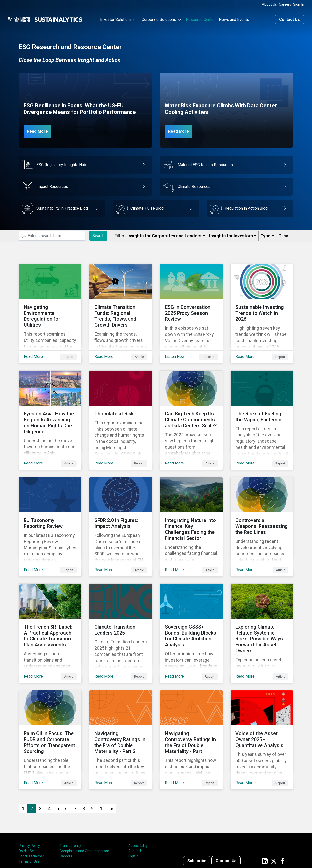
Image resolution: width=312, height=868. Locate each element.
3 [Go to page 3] (40, 767)
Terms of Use (29, 820)
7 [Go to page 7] (75, 767)
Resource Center (200, 18)
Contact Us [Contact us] (289, 18)
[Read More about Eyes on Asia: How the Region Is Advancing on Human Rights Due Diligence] (50, 407)
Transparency (70, 805)
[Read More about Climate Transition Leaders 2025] (121, 604)
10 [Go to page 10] (102, 767)
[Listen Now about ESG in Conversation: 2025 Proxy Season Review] (191, 308)
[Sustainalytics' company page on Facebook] (283, 820)
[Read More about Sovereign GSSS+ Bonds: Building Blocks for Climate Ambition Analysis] (191, 604)
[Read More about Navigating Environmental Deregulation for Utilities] (50, 308)
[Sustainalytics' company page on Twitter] (274, 820)
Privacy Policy (29, 805)
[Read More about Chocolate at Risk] (121, 407)
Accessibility (138, 805)
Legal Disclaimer (31, 815)
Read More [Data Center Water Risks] (181, 130)
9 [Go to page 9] (92, 767)
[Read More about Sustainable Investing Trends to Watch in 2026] (262, 308)
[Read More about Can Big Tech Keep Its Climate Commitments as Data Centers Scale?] (191, 407)
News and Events (234, 18)
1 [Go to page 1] (23, 767)
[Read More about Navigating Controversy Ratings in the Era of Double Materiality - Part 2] (121, 703)
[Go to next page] (112, 767)
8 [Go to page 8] (84, 767)
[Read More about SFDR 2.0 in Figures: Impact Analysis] (121, 505)
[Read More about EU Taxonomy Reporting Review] (50, 505)
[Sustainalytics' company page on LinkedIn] (265, 820)
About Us (269, 5)
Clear (283, 235)
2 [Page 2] (32, 767)
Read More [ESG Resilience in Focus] (40, 130)
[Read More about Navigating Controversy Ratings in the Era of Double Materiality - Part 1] (191, 703)
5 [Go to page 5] (58, 767)
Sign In (299, 5)
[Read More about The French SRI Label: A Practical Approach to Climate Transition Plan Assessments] (50, 604)
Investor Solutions (116, 18)
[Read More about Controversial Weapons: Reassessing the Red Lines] (262, 505)
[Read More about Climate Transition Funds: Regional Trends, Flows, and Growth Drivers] (121, 308)
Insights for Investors (231, 235)
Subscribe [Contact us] (197, 820)
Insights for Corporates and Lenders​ (164, 235)
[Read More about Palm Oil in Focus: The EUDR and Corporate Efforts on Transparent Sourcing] (50, 703)
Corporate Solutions (159, 18)
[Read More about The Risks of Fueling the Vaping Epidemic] (262, 407)
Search (98, 234)
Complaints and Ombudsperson (84, 810)
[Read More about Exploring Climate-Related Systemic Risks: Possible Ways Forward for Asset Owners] (262, 604)
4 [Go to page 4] (49, 767)
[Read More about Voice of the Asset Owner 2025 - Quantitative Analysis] (262, 703)
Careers (285, 5)
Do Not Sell (27, 810)
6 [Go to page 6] (66, 767)
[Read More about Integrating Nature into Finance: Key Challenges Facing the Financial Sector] (191, 505)
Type (265, 235)
